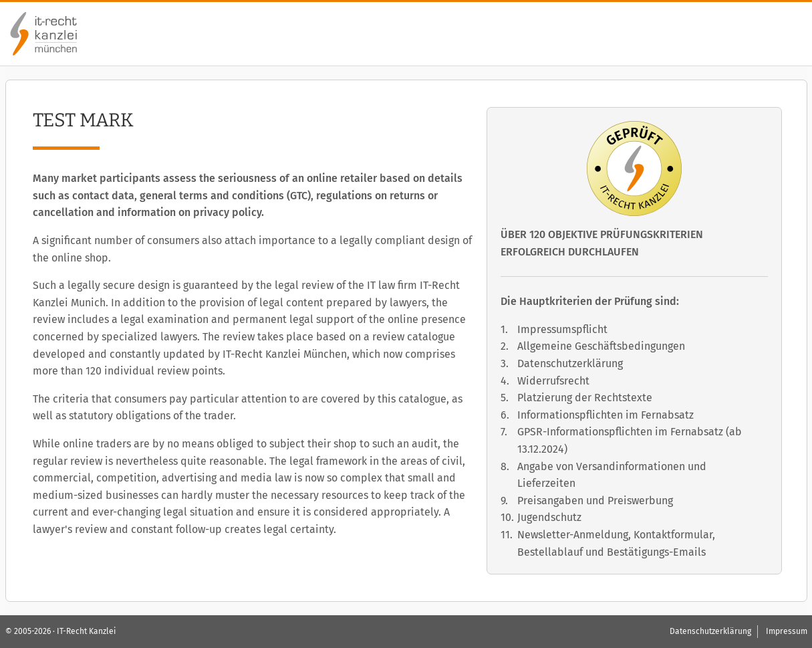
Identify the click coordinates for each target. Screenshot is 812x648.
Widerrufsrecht (553, 381)
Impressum (787, 631)
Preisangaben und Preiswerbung (595, 501)
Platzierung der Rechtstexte (585, 398)
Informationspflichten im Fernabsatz (605, 415)
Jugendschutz (549, 517)
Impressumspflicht (562, 329)
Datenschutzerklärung (570, 363)
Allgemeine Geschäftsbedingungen (601, 346)
